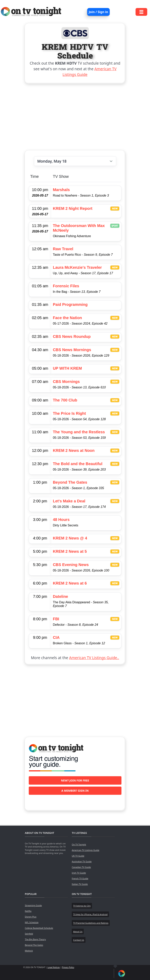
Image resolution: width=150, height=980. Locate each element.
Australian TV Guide (82, 861)
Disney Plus (31, 917)
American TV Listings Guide (86, 850)
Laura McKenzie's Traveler (77, 267)
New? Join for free (75, 780)
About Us (78, 931)
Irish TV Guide (79, 873)
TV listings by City (82, 906)
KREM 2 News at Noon (74, 450)
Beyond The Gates (70, 482)
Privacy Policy (68, 967)
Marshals (61, 190)
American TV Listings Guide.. (94, 658)
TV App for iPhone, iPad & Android (90, 914)
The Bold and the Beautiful (78, 464)
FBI (56, 619)
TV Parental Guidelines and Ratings (91, 923)
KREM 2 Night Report (73, 208)
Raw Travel (63, 249)
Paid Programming (70, 304)
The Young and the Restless (79, 432)
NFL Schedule (32, 922)
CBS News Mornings (72, 350)
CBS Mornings (66, 382)
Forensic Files (66, 286)
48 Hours (61, 520)
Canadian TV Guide (81, 867)
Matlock (29, 951)
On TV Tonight (79, 844)
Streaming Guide (33, 905)
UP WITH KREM (67, 368)
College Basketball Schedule (39, 928)
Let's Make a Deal (69, 501)
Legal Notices (54, 967)
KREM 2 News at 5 (70, 551)
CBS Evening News (71, 565)
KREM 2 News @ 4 (70, 538)
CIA (56, 637)
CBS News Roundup (72, 336)
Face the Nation (67, 318)
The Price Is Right (69, 413)
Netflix (28, 911)
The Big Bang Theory (35, 939)
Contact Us (79, 940)
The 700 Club (65, 400)
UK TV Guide (78, 856)
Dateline (60, 596)
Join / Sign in (98, 12)
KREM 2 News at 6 (70, 583)
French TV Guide (80, 878)
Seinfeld (29, 934)
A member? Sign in (75, 791)
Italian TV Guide (80, 884)
